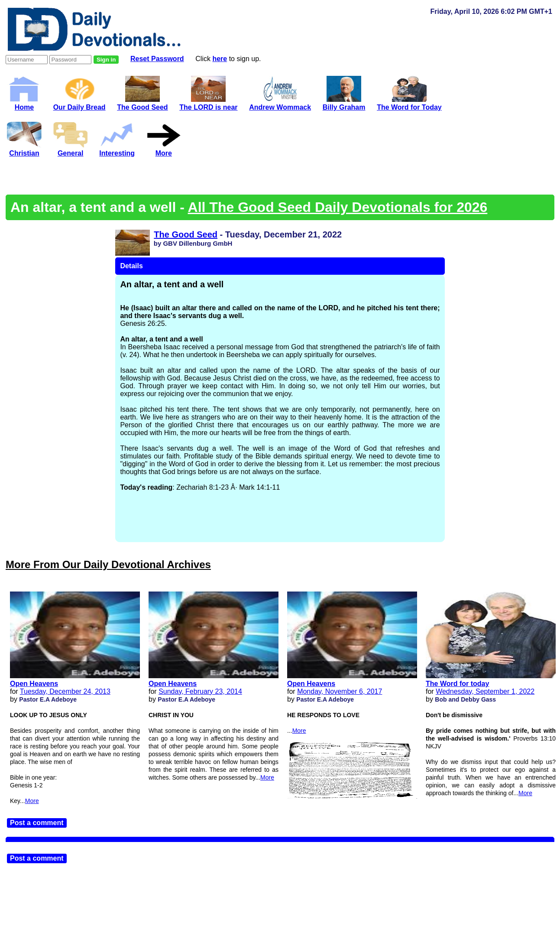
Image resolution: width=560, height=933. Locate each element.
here (220, 59)
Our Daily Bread (79, 103)
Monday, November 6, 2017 (340, 691)
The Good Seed (186, 234)
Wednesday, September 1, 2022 (485, 691)
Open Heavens (34, 684)
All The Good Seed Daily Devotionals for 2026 (338, 207)
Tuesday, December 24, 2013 (65, 691)
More (32, 801)
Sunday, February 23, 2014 (200, 691)
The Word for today (457, 684)
